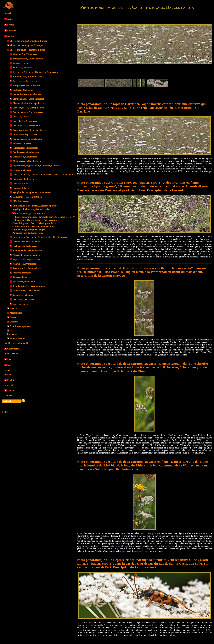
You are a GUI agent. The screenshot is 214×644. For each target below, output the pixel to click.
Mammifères (16, 313)
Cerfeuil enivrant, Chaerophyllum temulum (33, 226)
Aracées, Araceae (21, 63)
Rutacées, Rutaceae (22, 277)
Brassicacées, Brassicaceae (25, 81)
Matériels (9, 385)
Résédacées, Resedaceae (24, 282)
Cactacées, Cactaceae (23, 90)
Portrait (8, 374)
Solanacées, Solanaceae (23, 295)
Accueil (8, 13)
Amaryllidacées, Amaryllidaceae (28, 59)
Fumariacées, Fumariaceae (25, 148)
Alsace (10, 19)
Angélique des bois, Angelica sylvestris (31, 209)
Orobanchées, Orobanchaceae (27, 242)
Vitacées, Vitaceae (21, 304)
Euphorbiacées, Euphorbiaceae (27, 139)
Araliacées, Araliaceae (23, 68)
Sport (10, 359)
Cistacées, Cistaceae (22, 117)
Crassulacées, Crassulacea (25, 121)
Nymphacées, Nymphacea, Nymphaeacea (32, 192)
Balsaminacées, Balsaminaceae (27, 77)
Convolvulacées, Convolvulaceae (28, 112)
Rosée (13, 331)
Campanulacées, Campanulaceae (28, 99)
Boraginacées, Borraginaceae (26, 85)
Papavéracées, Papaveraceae (26, 259)
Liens (7, 370)
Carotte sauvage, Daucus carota (30, 213)
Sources (11, 391)
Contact (8, 395)
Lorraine (11, 31)
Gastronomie (13, 349)
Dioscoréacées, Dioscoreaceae (26, 126)
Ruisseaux (12, 334)
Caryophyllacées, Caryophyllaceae (29, 108)
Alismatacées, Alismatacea (25, 54)
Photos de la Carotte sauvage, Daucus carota (36, 220)
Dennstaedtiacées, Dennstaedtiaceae (30, 130)
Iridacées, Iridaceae (22, 170)
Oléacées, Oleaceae (22, 201)
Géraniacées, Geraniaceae (25, 157)
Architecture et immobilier (17, 343)
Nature (11, 36)
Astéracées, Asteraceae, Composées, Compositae (35, 72)
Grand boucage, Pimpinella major (29, 230)
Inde (9, 365)
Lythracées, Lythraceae (24, 179)
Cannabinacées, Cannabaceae (27, 94)
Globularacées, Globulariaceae (27, 161)
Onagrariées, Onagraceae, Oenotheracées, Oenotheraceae (40, 237)
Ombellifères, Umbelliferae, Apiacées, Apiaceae (35, 206)
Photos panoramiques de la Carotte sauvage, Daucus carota (45, 217)
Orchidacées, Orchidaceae (25, 246)
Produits (11, 380)
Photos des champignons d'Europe (26, 45)
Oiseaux (14, 317)
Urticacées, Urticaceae (23, 299)
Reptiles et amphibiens (21, 326)
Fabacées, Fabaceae (22, 143)
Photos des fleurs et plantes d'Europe (28, 50)
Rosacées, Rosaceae (22, 273)
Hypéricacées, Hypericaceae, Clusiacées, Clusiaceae (37, 166)
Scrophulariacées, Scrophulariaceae (30, 286)
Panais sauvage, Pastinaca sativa (28, 233)
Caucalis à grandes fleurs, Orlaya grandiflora (34, 223)
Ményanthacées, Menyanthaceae (28, 197)
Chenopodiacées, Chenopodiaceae (29, 103)
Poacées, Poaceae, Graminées (26, 255)
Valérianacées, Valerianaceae (26, 291)
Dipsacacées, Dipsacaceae (25, 134)
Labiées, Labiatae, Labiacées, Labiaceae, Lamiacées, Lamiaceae (43, 175)
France (11, 25)
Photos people (11, 354)
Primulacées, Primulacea (24, 264)
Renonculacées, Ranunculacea (27, 268)
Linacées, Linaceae (22, 183)
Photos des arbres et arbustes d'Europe (28, 41)
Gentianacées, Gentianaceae (26, 152)
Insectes (14, 308)
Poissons (14, 322)
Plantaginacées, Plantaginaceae (27, 250)
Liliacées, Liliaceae (22, 188)
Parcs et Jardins (18, 338)
